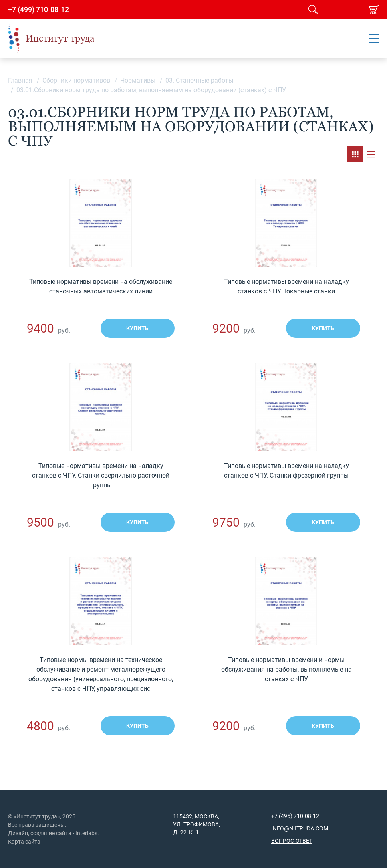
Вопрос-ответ (292, 841)
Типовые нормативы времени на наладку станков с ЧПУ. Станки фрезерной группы (286, 471)
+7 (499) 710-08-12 (38, 10)
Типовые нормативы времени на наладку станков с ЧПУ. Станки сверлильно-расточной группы (101, 475)
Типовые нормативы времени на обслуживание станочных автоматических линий (101, 286)
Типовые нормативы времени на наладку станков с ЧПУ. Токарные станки (286, 286)
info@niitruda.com (300, 828)
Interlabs (86, 833)
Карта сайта (24, 842)
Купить (137, 328)
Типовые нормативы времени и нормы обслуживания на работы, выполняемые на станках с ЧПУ (286, 669)
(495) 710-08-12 (298, 816)
